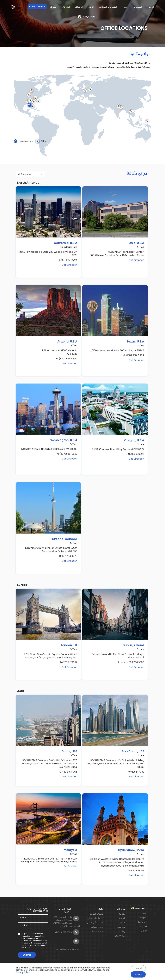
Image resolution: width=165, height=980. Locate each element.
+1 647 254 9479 (68, 556)
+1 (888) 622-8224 (67, 260)
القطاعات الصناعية (108, 7)
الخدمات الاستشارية (95, 918)
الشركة (54, 7)
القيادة (123, 923)
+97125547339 (136, 772)
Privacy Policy (23, 972)
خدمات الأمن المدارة (95, 923)
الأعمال (150, 7)
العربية (144, 913)
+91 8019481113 (136, 871)
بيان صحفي (121, 927)
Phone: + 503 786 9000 (131, 662)
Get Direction (69, 265)
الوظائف (79, 7)
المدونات (122, 918)
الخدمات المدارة (97, 914)
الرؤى (91, 7)
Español (143, 926)
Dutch (144, 931)
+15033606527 (136, 454)
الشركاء (66, 7)
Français (143, 922)
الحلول (125, 7)
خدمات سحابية (97, 927)
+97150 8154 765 (68, 772)
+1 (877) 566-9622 (67, 359)
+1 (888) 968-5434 (133, 355)
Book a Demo (37, 7)
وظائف (122, 931)
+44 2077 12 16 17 (68, 662)
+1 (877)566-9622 (67, 454)
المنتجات (138, 7)
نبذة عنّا (122, 914)
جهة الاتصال (120, 936)
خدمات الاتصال (97, 931)
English (144, 918)
